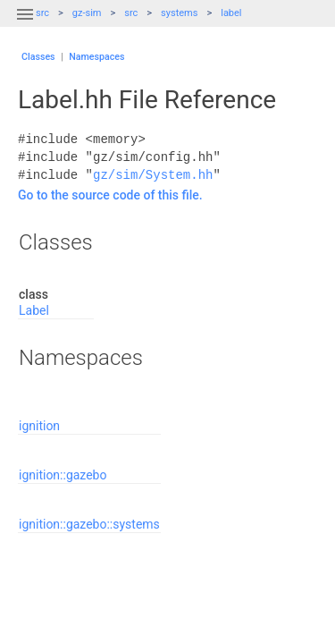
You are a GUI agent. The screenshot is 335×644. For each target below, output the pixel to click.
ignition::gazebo (63, 475)
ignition (39, 426)
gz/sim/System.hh (153, 175)
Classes (38, 57)
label (231, 13)
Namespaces (96, 57)
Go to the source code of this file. (110, 195)
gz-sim (87, 13)
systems (179, 13)
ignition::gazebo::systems (89, 524)
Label (34, 310)
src (131, 13)
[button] (25, 25)
